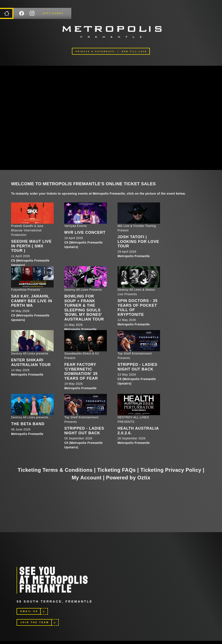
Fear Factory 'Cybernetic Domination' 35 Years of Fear (81, 371)
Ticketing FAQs (116, 470)
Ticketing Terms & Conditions (55, 470)
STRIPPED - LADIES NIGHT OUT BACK (137, 367)
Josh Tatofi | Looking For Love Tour (138, 241)
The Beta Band (28, 424)
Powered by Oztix (128, 478)
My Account (87, 478)
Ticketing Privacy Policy (171, 470)
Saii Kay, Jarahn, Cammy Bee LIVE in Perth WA (32, 301)
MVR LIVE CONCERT (85, 232)
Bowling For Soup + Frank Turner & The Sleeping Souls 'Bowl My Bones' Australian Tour (84, 308)
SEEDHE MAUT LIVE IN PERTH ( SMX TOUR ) (31, 246)
